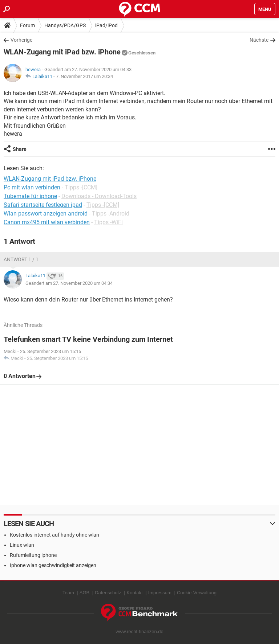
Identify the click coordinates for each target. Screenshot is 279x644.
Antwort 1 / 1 (21, 259)
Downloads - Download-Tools (99, 196)
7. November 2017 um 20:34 (84, 76)
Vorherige (21, 40)
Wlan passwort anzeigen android (46, 214)
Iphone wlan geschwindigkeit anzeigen (53, 565)
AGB (84, 593)
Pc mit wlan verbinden (32, 187)
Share (20, 149)
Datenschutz (108, 593)
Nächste (259, 40)
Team (68, 593)
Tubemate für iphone (30, 196)
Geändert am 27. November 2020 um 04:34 (69, 283)
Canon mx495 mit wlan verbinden (47, 222)
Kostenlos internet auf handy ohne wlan (54, 535)
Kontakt (135, 593)
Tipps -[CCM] (81, 187)
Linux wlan (22, 545)
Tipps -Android (111, 214)
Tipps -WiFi (108, 222)
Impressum (160, 593)
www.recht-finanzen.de (139, 631)
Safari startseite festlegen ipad (43, 205)
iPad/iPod (106, 25)
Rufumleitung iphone (33, 555)
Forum (27, 25)
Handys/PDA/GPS (65, 25)
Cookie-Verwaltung (197, 593)
